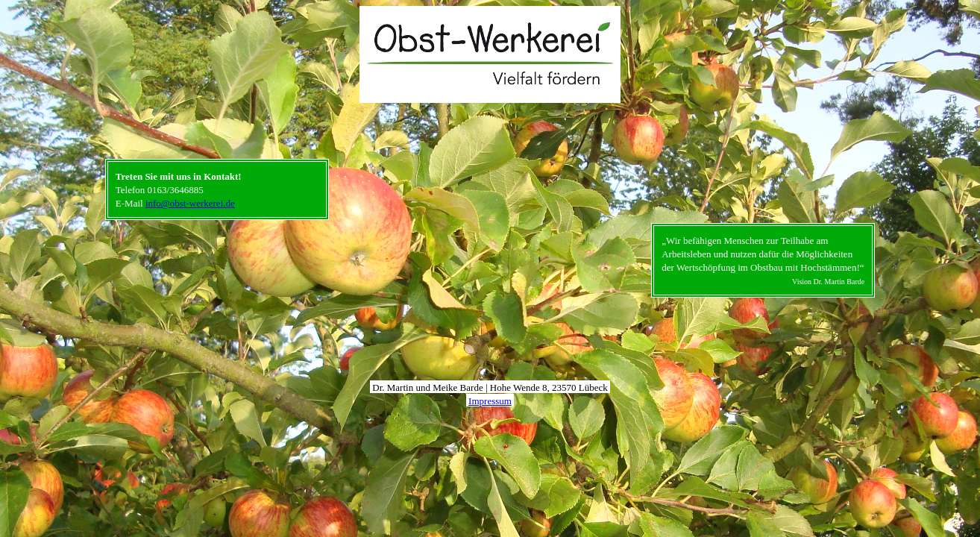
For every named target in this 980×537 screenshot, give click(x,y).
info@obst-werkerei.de (190, 203)
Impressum (490, 401)
